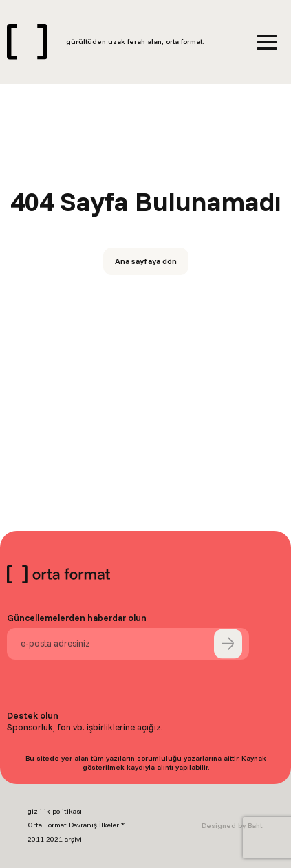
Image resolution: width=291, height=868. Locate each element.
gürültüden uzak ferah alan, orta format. (135, 42)
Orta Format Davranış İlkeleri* (76, 825)
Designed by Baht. (233, 826)
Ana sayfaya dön (146, 261)
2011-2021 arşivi (55, 839)
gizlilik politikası (55, 811)
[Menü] (267, 42)
